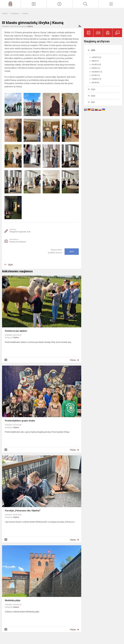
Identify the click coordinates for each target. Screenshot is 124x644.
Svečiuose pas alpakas (16, 331)
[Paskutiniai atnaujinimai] (59, 4)
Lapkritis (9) (96, 57)
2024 (93, 89)
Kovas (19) (96, 75)
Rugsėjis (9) (96, 65)
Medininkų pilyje (13, 600)
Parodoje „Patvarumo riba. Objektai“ (23, 511)
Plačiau (73, 360)
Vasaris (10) (96, 79)
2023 (93, 96)
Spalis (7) (95, 61)
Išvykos (25, 13)
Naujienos (15, 13)
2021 (93, 102)
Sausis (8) (95, 83)
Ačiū (72, 252)
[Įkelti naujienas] (34, 4)
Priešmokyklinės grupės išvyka (20, 421)
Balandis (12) (97, 72)
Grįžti (10, 265)
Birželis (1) (96, 68)
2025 (93, 50)
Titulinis (5, 13)
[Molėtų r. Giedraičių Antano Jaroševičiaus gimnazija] (10, 4)
